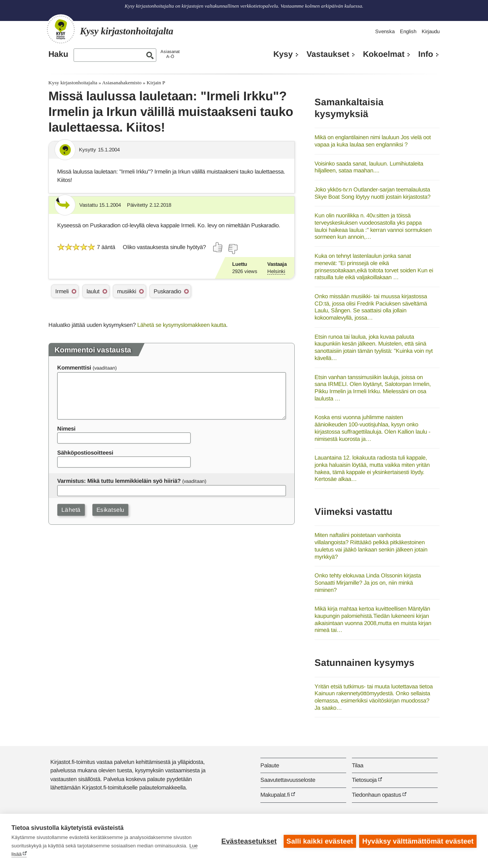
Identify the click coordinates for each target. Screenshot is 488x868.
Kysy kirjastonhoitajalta (73, 83)
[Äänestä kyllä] (218, 247)
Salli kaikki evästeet (319, 841)
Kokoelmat (384, 54)
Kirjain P (156, 83)
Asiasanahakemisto (122, 83)
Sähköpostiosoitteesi (85, 452)
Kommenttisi (74, 367)
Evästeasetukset (248, 841)
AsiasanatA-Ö (170, 54)
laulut (93, 291)
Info (426, 54)
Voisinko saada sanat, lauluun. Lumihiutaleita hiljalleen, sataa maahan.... (369, 167)
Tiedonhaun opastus (376, 795)
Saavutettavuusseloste (288, 780)
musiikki (127, 291)
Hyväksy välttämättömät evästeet (418, 841)
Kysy (283, 54)
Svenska (385, 31)
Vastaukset (328, 54)
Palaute (270, 765)
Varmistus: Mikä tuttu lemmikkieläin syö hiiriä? (119, 481)
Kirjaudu (431, 31)
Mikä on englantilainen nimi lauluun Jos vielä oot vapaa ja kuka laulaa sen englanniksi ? (373, 141)
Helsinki (276, 271)
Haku (58, 54)
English (408, 31)
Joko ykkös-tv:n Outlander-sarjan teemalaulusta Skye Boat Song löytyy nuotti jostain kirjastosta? (372, 193)
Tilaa (358, 765)
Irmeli (62, 291)
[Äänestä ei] (233, 249)
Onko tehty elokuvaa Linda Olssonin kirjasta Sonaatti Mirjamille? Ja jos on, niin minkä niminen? (368, 582)
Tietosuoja (364, 780)
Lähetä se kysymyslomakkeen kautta (182, 325)
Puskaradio (167, 291)
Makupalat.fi (275, 795)
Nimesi (66, 428)
